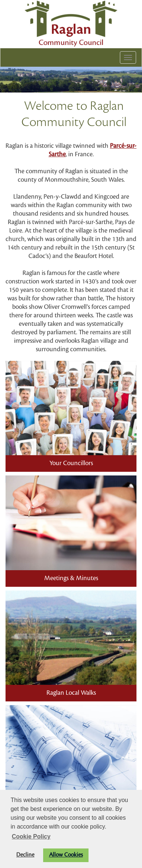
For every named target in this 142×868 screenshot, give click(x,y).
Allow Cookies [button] (66, 855)
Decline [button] (25, 855)
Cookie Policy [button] (31, 836)
